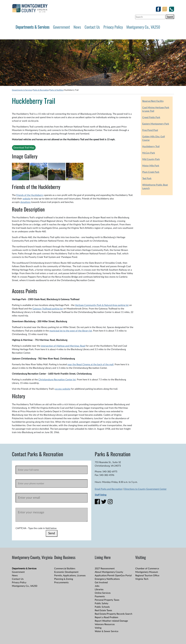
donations (25, 202)
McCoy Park (149, 153)
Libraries (99, 589)
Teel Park (147, 178)
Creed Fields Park (151, 117)
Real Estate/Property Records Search (113, 614)
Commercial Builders (65, 569)
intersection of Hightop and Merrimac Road (63, 346)
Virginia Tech (142, 579)
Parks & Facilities (56, 90)
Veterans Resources (105, 624)
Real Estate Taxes (103, 610)
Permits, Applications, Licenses (70, 576)
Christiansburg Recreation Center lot (57, 380)
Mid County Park (151, 159)
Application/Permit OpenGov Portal (113, 576)
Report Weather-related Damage (111, 621)
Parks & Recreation (41, 90)
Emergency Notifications (107, 579)
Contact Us (92, 27)
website (27, 199)
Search (170, 17)
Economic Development (66, 572)
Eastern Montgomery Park (156, 124)
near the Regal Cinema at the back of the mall (90, 365)
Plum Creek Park (151, 172)
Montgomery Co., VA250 (143, 27)
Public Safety (102, 603)
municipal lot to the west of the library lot (71, 331)
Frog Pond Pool (150, 130)
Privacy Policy (113, 27)
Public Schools (102, 607)
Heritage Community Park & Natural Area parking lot (102, 305)
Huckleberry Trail (151, 147)
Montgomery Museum (147, 572)
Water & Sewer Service (107, 631)
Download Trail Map (24, 148)
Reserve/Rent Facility (153, 101)
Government (61, 27)
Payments (100, 596)
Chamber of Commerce (147, 569)
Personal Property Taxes (107, 600)
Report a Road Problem (106, 617)
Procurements (61, 583)
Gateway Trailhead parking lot (48, 309)
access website (63, 389)
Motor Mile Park (151, 166)
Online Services (103, 593)
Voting (98, 628)
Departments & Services (32, 27)
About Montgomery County (109, 572)
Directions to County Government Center (145, 489)
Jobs (97, 586)
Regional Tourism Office (147, 576)
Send (52, 533)
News (77, 27)
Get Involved (101, 583)
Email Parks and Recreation (109, 489)
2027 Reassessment (105, 569)
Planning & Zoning (64, 579)
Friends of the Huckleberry (30, 195)
